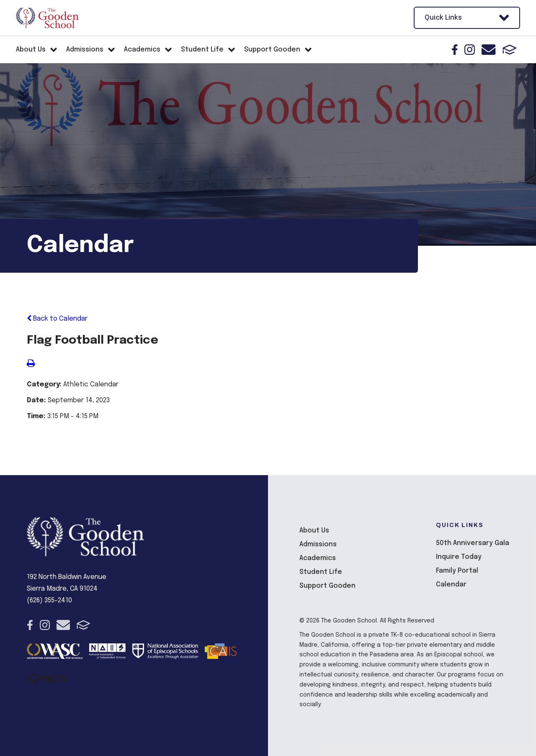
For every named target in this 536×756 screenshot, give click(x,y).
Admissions (318, 544)
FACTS (510, 50)
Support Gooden (327, 586)
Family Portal (457, 571)
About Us (314, 531)
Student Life (321, 572)
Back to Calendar (57, 319)
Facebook (455, 50)
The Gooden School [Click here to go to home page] (47, 18)
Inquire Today (459, 557)
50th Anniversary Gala (473, 543)
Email (488, 50)
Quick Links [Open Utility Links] (467, 18)
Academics (318, 558)
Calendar (451, 585)
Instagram (470, 50)
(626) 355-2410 (49, 600)
